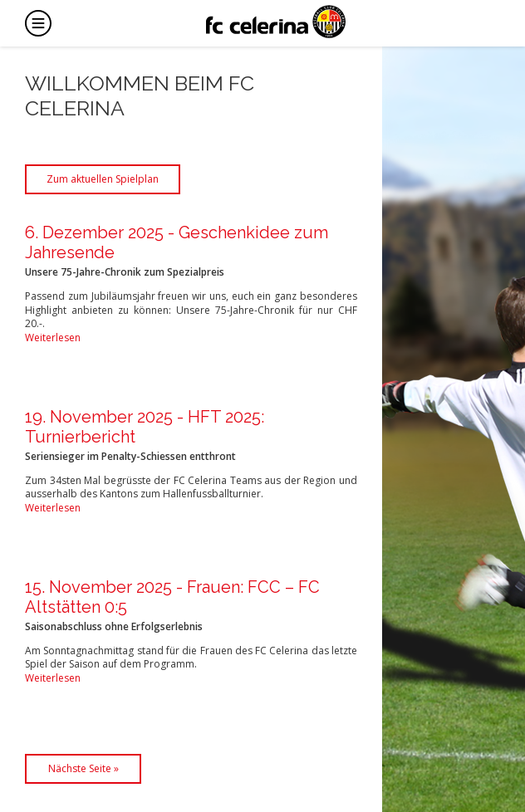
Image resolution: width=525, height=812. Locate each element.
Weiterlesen (53, 338)
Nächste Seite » (83, 768)
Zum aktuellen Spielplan (103, 179)
